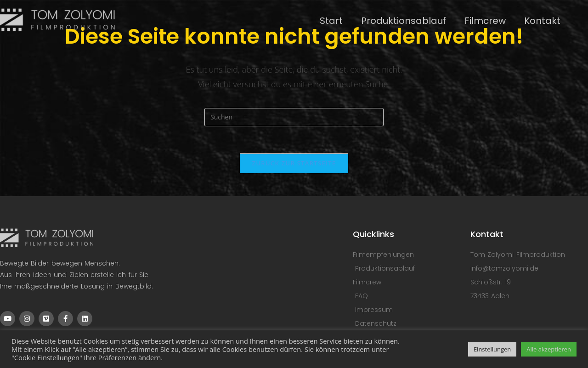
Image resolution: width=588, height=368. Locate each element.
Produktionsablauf (404, 21)
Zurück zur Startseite (294, 164)
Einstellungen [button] (492, 349)
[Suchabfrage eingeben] (294, 117)
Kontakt (542, 21)
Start (331, 21)
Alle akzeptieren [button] (549, 349)
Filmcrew (485, 21)
